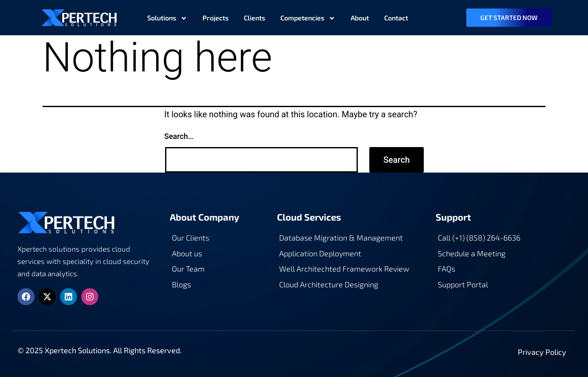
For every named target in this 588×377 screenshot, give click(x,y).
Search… (179, 136)
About (360, 18)
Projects (216, 18)
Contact (396, 18)
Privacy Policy (542, 352)
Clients (254, 18)
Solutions (167, 18)
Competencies (308, 18)
